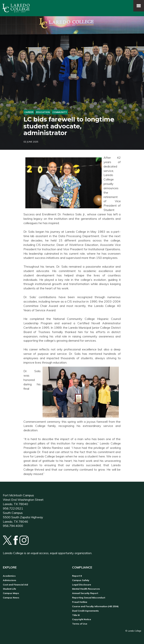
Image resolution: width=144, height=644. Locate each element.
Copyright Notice (82, 619)
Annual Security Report (85, 593)
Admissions (10, 580)
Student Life (9, 589)
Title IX (76, 615)
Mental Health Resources (86, 589)
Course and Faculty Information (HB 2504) (95, 606)
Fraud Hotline (80, 602)
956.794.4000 (13, 526)
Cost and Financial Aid (15, 585)
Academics (9, 576)
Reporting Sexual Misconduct (89, 598)
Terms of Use (80, 624)
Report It (77, 576)
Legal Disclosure (82, 585)
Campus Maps (11, 593)
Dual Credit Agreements (85, 611)
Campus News (11, 598)
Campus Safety (81, 580)
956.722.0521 (13, 508)
